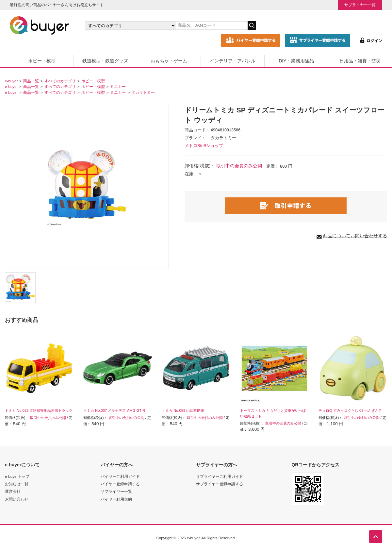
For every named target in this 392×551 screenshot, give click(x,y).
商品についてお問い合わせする (355, 236)
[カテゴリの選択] (130, 25)
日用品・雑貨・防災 (360, 61)
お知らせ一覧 (17, 484)
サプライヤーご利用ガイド (220, 476)
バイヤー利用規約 (116, 499)
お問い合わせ (17, 499)
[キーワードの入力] (212, 25)
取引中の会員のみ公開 (239, 166)
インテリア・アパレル (233, 61)
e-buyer (11, 81)
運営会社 (13, 491)
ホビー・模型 (42, 61)
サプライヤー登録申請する (220, 484)
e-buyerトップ (17, 476)
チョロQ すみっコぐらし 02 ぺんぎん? (350, 410)
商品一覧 (31, 81)
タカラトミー (143, 92)
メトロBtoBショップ (204, 146)
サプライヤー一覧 (360, 5)
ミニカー (118, 86)
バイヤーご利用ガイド (120, 476)
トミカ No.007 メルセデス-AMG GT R (114, 410)
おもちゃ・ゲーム (169, 61)
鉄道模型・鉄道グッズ (105, 61)
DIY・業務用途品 (296, 61)
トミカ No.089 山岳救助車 (183, 410)
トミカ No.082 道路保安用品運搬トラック (39, 410)
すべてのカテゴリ (60, 81)
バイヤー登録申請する (120, 484)
